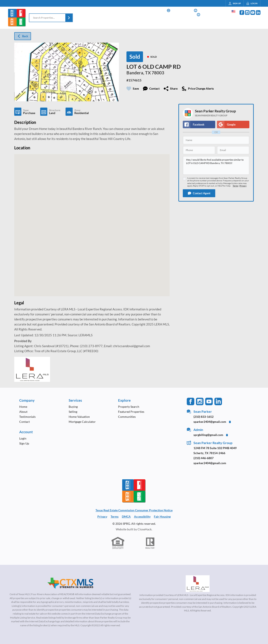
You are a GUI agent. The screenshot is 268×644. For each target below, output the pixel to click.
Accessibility (142, 516)
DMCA (126, 516)
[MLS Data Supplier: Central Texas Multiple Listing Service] (70, 583)
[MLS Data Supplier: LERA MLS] (198, 584)
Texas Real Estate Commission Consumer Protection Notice (134, 510)
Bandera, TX (139, 73)
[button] (69, 18)
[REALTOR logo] (150, 543)
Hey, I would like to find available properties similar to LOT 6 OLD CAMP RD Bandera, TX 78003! (216, 165)
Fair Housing (162, 516)
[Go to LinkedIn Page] (258, 13)
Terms (235, 186)
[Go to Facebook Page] (242, 13)
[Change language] (233, 11)
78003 (158, 73)
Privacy (243, 186)
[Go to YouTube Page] (253, 13)
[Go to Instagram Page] (247, 13)
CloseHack (145, 529)
